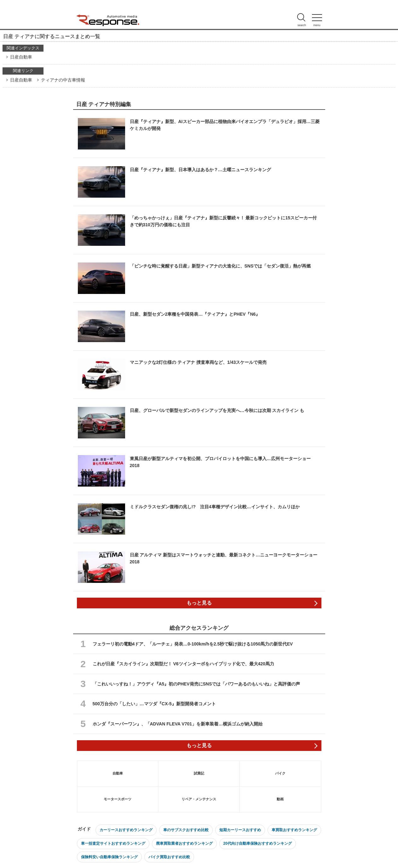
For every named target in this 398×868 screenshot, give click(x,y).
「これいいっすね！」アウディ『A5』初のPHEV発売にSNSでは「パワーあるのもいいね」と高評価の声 (196, 684)
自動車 (118, 773)
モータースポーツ (118, 799)
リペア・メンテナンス (199, 799)
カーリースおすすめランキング (126, 830)
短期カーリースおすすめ (240, 830)
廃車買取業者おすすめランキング (184, 843)
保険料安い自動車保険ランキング (109, 857)
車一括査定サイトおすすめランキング (113, 843)
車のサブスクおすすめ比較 (186, 830)
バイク (280, 773)
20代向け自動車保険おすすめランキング (258, 843)
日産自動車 (21, 57)
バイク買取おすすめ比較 (169, 857)
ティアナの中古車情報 (63, 80)
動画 (280, 799)
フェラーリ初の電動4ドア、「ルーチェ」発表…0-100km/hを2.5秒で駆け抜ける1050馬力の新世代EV (193, 644)
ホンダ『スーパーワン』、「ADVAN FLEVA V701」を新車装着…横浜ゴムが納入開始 (178, 724)
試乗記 (199, 773)
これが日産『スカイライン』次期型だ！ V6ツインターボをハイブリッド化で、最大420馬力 (183, 664)
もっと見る (199, 603)
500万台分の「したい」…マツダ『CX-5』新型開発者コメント (154, 704)
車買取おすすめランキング (294, 830)
